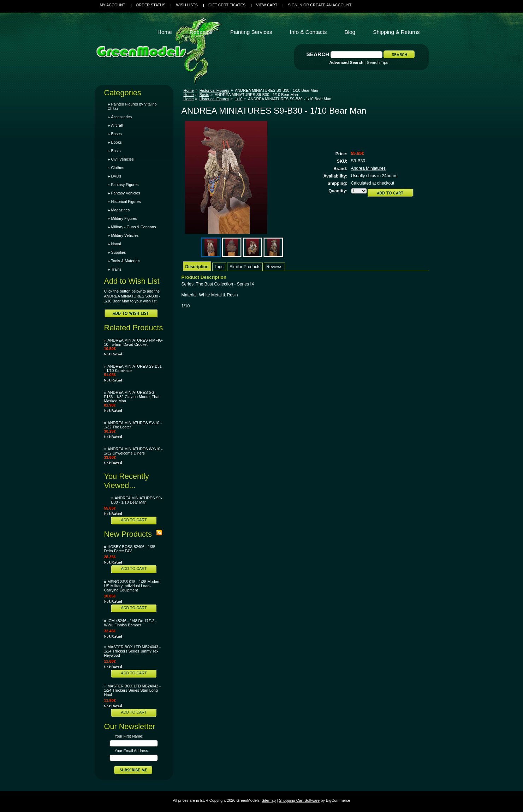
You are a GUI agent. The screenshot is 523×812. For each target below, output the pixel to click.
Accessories (122, 117)
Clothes (118, 168)
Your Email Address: (132, 751)
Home (189, 90)
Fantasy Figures (125, 185)
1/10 (239, 99)
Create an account (331, 5)
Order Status (151, 5)
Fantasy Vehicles (126, 193)
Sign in (295, 5)
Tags (219, 267)
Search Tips (378, 62)
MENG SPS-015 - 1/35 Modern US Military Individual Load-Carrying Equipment (132, 586)
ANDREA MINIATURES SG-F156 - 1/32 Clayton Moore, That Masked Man (132, 397)
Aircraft (117, 125)
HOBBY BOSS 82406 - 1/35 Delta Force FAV (130, 549)
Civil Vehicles (123, 159)
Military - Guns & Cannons (134, 227)
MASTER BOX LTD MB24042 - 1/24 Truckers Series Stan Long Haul (132, 690)
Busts (116, 151)
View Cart (267, 5)
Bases (117, 134)
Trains (117, 269)
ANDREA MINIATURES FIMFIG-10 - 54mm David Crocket (134, 342)
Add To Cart (134, 520)
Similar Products (245, 267)
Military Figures (124, 218)
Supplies (119, 252)
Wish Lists (187, 5)
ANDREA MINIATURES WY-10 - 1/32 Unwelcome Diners (133, 451)
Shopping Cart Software (299, 800)
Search (318, 54)
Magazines (121, 210)
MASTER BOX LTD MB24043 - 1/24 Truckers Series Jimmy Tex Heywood (132, 651)
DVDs (116, 176)
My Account (113, 5)
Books (117, 142)
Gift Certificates (227, 5)
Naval (116, 244)
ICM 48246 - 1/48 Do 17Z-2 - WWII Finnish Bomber (130, 623)
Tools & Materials (126, 261)
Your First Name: (129, 736)
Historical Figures (126, 202)
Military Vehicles (125, 235)
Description (197, 267)
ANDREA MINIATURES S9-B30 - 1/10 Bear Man (137, 500)
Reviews (274, 267)
